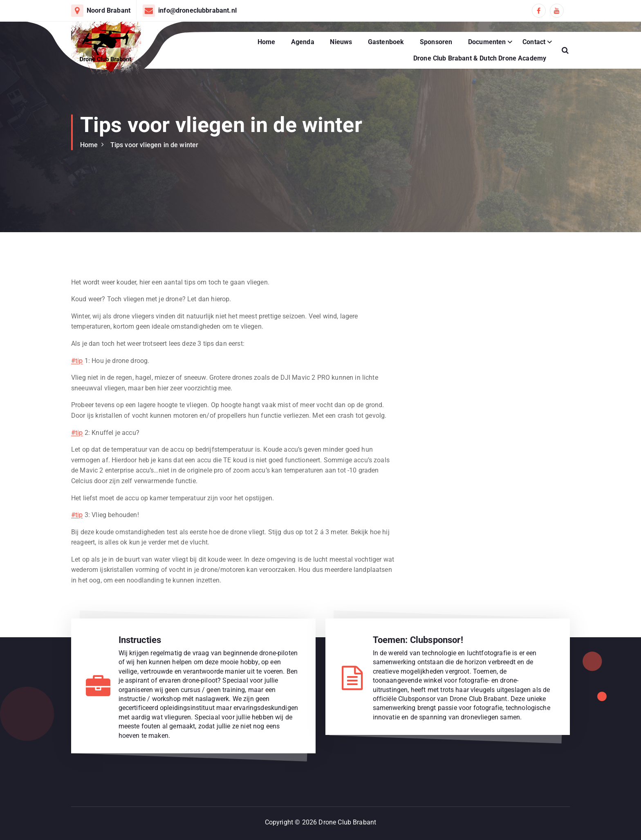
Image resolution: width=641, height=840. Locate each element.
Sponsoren (436, 42)
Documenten (487, 42)
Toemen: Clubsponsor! (418, 640)
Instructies (140, 640)
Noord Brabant (109, 10)
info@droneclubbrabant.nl (197, 10)
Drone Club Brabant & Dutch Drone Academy (480, 58)
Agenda (303, 42)
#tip (77, 361)
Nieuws (341, 42)
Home (267, 42)
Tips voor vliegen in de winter (155, 145)
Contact (534, 42)
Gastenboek (386, 42)
